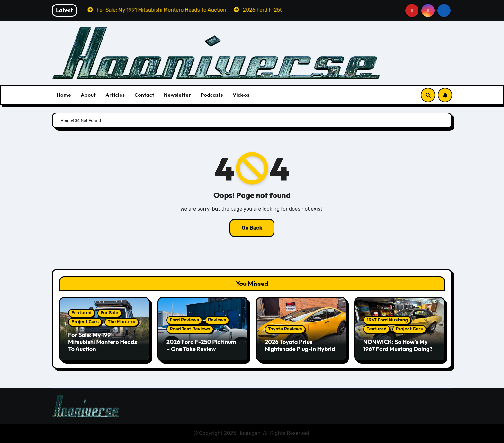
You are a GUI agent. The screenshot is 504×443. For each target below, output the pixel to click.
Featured (81, 313)
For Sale (109, 313)
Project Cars (85, 322)
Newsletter (177, 95)
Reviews (217, 320)
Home (64, 95)
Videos (241, 95)
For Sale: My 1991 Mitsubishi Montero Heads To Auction (103, 342)
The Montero (122, 322)
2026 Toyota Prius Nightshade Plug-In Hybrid (300, 345)
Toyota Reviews (285, 329)
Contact (144, 95)
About (88, 95)
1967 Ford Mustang (387, 320)
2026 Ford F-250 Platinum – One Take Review (201, 345)
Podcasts (212, 95)
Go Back (252, 228)
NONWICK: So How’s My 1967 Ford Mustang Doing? (398, 345)
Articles (115, 95)
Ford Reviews (184, 320)
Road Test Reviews (190, 329)
